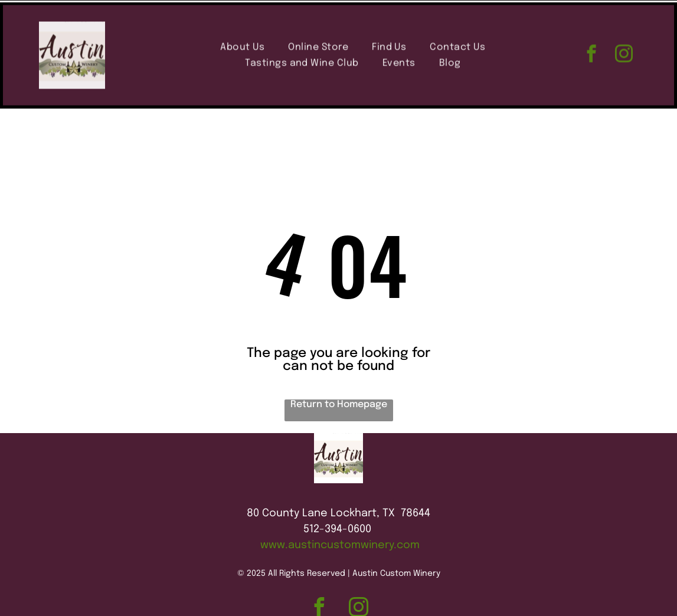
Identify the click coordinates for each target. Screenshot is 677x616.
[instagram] (624, 53)
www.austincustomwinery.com (340, 516)
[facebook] (591, 53)
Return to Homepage (339, 375)
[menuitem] (242, 45)
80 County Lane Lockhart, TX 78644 (338, 484)
